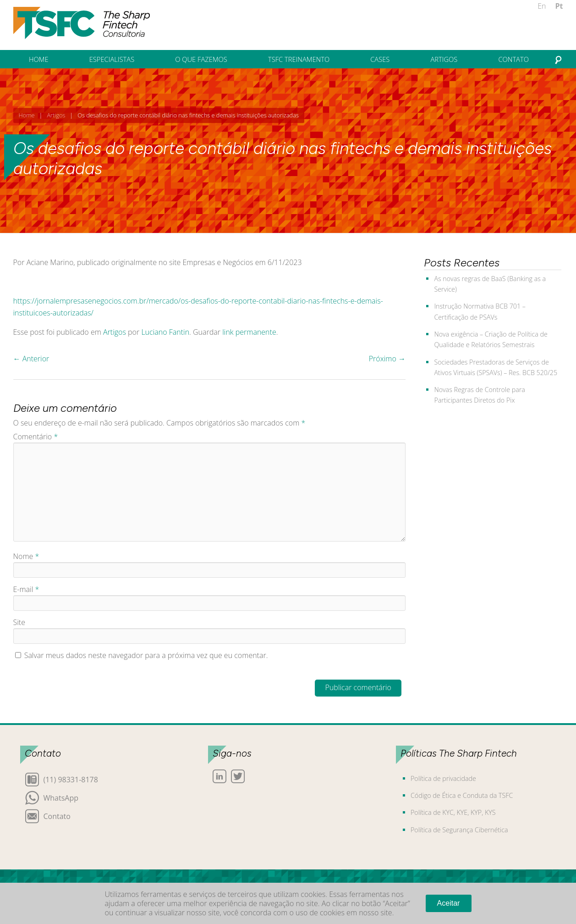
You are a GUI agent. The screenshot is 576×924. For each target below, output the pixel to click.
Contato (57, 816)
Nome (26, 556)
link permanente (249, 332)
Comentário (36, 437)
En (542, 6)
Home (27, 115)
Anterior (31, 359)
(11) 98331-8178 (71, 779)
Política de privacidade (443, 778)
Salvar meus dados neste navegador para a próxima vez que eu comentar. (146, 655)
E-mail (26, 589)
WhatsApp (61, 797)
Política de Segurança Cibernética (459, 830)
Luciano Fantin (165, 332)
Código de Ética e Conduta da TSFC (462, 795)
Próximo (387, 359)
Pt (559, 6)
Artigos (56, 115)
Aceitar (449, 903)
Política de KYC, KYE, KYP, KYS (453, 812)
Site (19, 622)
